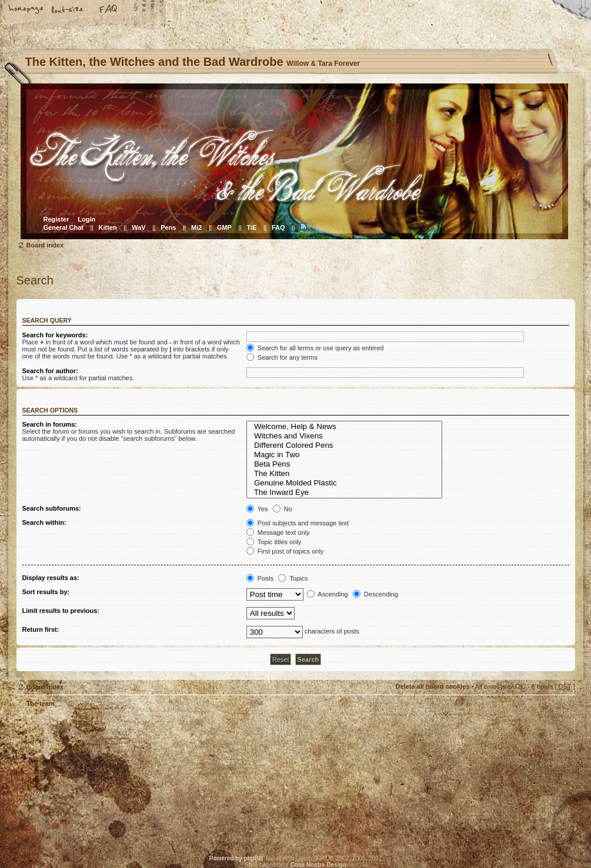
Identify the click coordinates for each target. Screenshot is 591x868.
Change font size (68, 10)
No (283, 509)
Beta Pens (345, 464)
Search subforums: (52, 508)
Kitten (108, 227)
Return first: (41, 629)
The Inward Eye (345, 492)
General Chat (64, 227)
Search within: (44, 522)
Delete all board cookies (432, 686)
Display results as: (51, 578)
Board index (294, 161)
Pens (168, 227)
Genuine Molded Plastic (345, 483)
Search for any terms (282, 357)
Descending (375, 594)
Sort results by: (46, 592)
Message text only (278, 532)
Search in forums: (50, 424)
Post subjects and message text (298, 523)
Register (56, 219)
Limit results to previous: (61, 611)
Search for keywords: (55, 335)
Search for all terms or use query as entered (315, 348)
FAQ (109, 10)
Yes (257, 509)
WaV (138, 227)
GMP (224, 227)
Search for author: (50, 371)
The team (41, 703)
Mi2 (196, 227)
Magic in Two (345, 455)
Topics (293, 578)
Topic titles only (274, 542)
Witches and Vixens (345, 436)
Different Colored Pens (345, 445)
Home (26, 10)
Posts (260, 578)
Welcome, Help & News (345, 427)
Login (86, 219)
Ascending (328, 594)
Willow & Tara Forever (205, 778)
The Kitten (345, 474)
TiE (251, 227)
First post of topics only (285, 551)
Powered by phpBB (236, 858)
